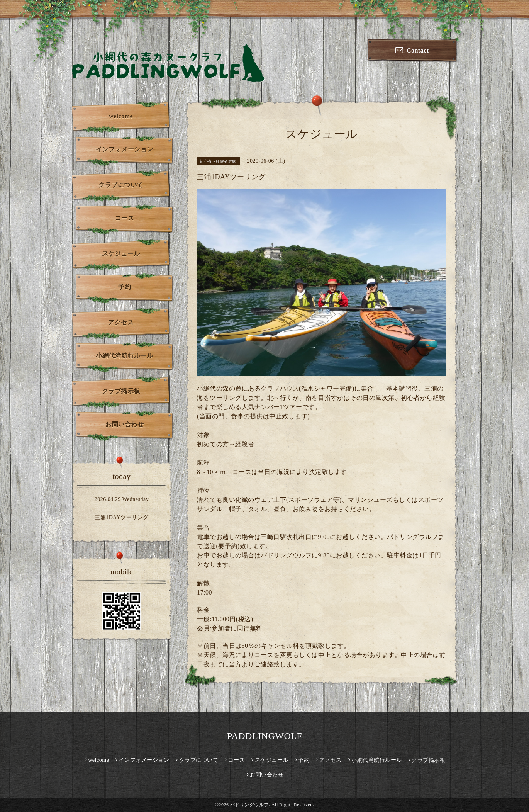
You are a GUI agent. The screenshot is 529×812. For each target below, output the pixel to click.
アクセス (121, 322)
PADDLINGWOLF (264, 736)
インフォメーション (125, 149)
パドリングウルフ (249, 805)
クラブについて (121, 185)
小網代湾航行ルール (125, 356)
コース (125, 218)
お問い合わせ (125, 424)
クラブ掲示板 (121, 391)
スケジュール (121, 254)
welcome (121, 116)
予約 (125, 287)
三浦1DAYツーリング (122, 517)
